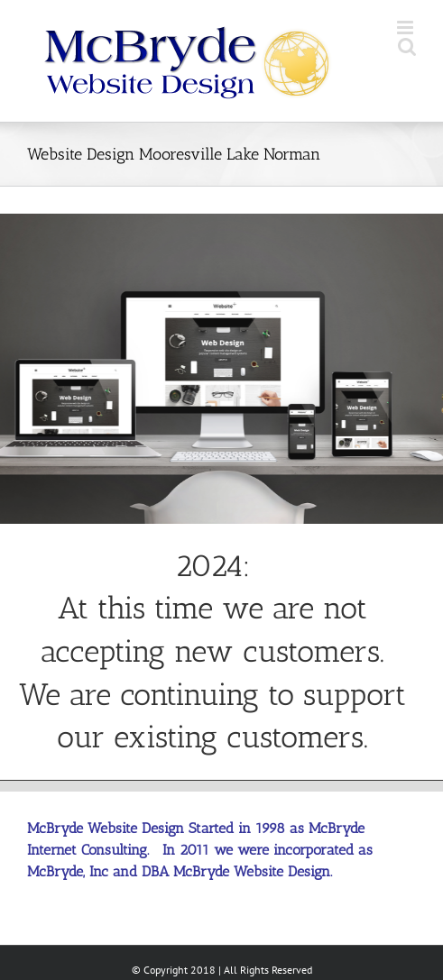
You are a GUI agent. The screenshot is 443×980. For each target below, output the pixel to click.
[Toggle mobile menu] (406, 27)
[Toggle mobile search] (407, 46)
